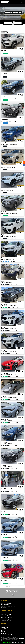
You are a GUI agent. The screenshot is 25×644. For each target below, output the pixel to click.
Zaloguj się (21, 2)
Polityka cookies (5, 605)
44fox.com (20, 642)
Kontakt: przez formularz (7, 635)
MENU (2, 5)
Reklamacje (3, 608)
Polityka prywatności (6, 603)
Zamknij (22, 639)
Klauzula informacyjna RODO (8, 606)
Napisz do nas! (9, 642)
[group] (12, 14)
